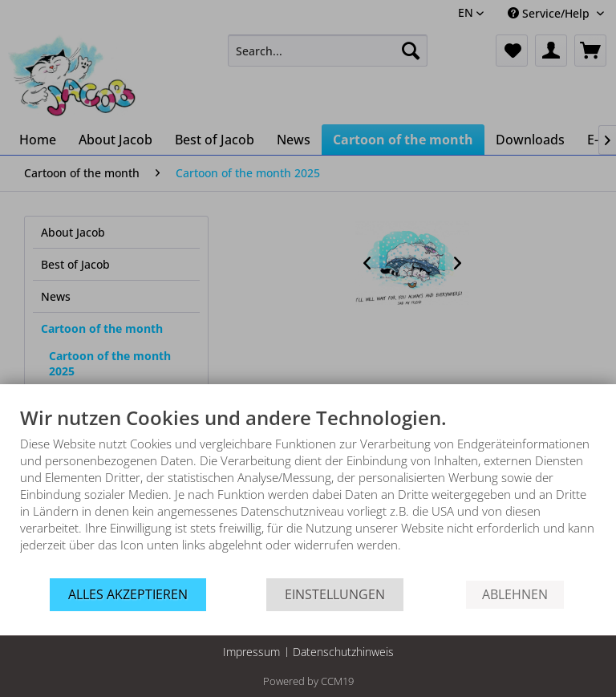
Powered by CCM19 (308, 681)
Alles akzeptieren (128, 594)
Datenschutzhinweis (343, 652)
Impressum (251, 652)
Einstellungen (335, 594)
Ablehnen (515, 594)
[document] (308, 491)
